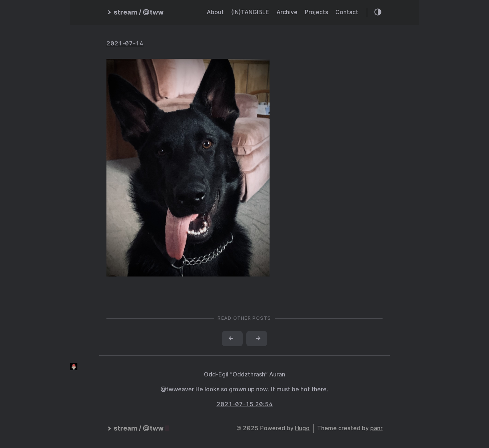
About (215, 12)
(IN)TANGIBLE (250, 12)
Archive (287, 12)
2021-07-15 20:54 (245, 404)
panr (376, 428)
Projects (316, 12)
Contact (347, 12)
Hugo (302, 428)
